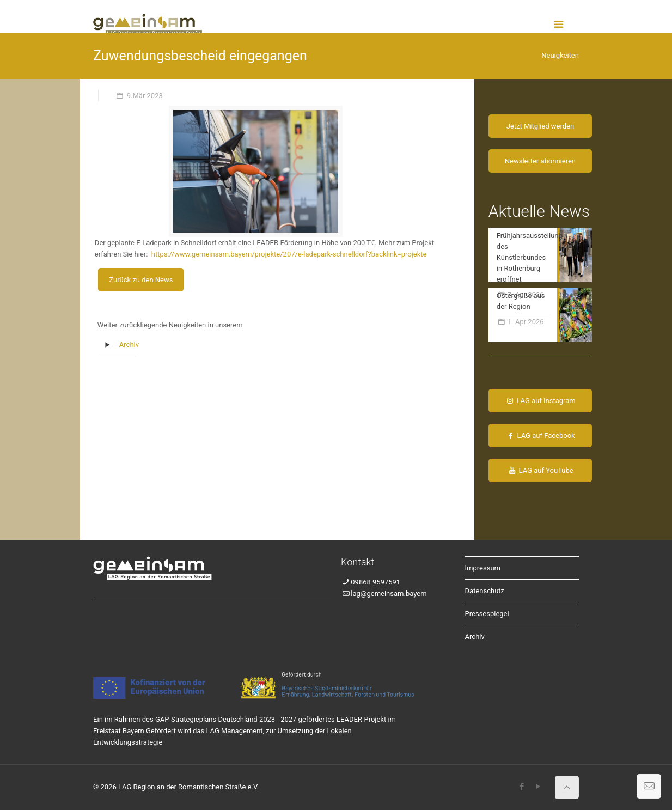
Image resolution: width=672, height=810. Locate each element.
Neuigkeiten (560, 55)
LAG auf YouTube (540, 470)
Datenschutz (485, 591)
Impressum (483, 568)
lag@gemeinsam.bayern (389, 593)
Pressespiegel (487, 614)
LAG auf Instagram (540, 401)
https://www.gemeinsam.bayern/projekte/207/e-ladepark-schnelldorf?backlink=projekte (289, 254)
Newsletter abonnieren (540, 161)
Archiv (129, 345)
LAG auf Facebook (540, 436)
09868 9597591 (375, 582)
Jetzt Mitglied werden (540, 126)
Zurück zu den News (141, 280)
